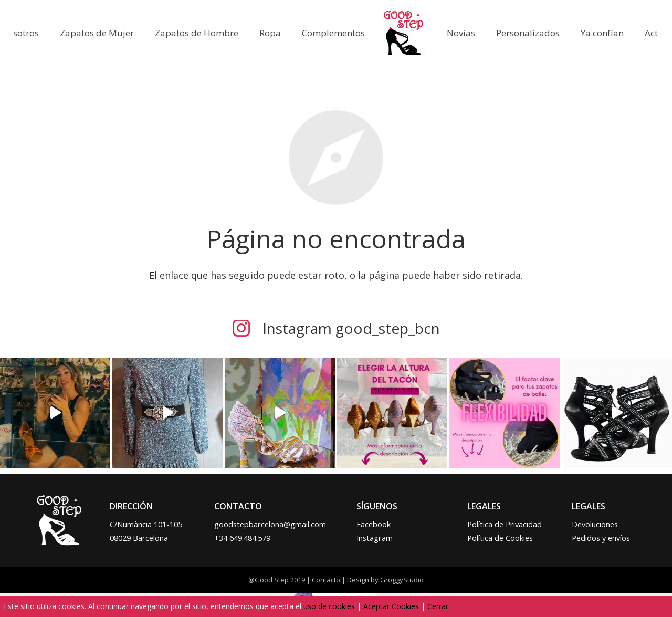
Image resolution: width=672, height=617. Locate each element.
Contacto (326, 580)
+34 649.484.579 (242, 538)
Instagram (375, 538)
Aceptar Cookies (391, 606)
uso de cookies (329, 606)
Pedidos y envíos (601, 538)
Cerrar (438, 606)
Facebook (374, 524)
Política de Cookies (500, 538)
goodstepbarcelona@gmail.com (270, 524)
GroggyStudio (402, 580)
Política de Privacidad (505, 524)
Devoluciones (595, 524)
